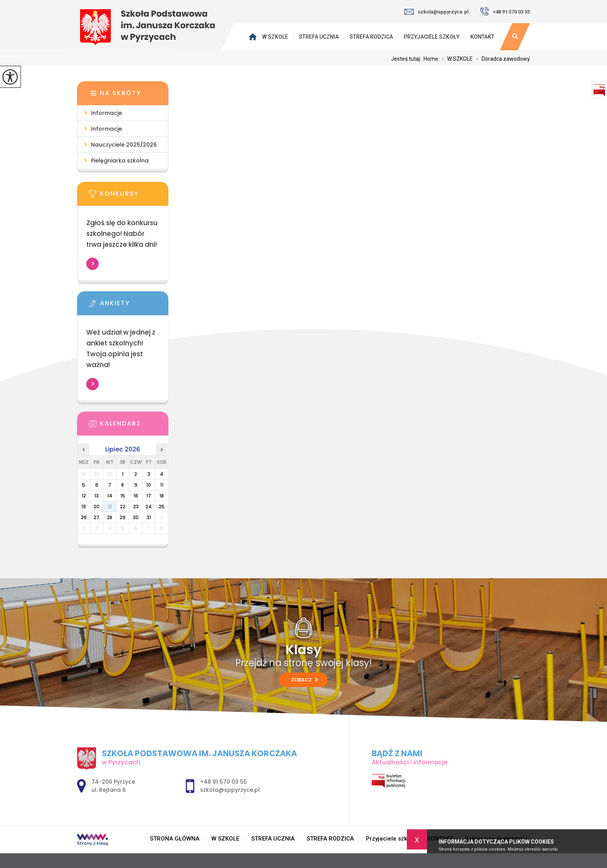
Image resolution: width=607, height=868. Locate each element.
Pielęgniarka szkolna (120, 161)
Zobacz (304, 680)
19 (84, 507)
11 (162, 485)
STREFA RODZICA (371, 37)
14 (110, 496)
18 (162, 496)
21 (110, 507)
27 (97, 517)
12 (84, 496)
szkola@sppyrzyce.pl (436, 12)
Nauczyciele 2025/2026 (124, 145)
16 (136, 496)
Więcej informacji (93, 264)
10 (149, 485)
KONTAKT (482, 37)
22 (123, 507)
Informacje (106, 113)
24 (149, 507)
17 (149, 496)
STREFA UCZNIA (319, 37)
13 (97, 496)
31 (149, 517)
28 (110, 517)
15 (123, 496)
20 (97, 507)
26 (84, 517)
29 (123, 517)
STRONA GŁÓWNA (254, 37)
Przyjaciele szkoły (432, 37)
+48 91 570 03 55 (505, 11)
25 (162, 507)
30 (136, 517)
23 (136, 507)
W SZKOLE (275, 37)
